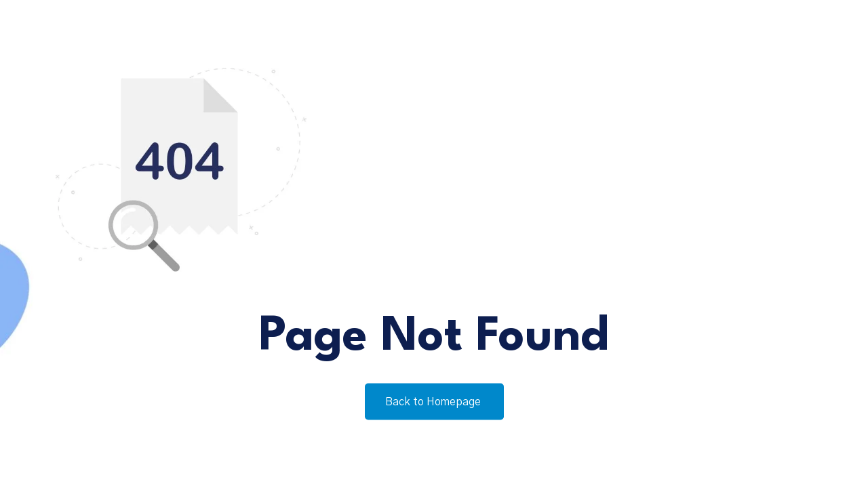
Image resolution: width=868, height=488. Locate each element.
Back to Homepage (434, 402)
